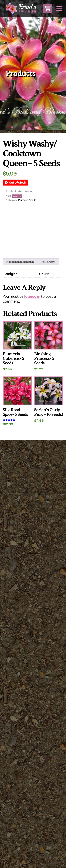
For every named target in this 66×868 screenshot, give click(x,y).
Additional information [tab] (20, 262)
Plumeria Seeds (27, 200)
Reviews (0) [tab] (48, 262)
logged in (32, 297)
